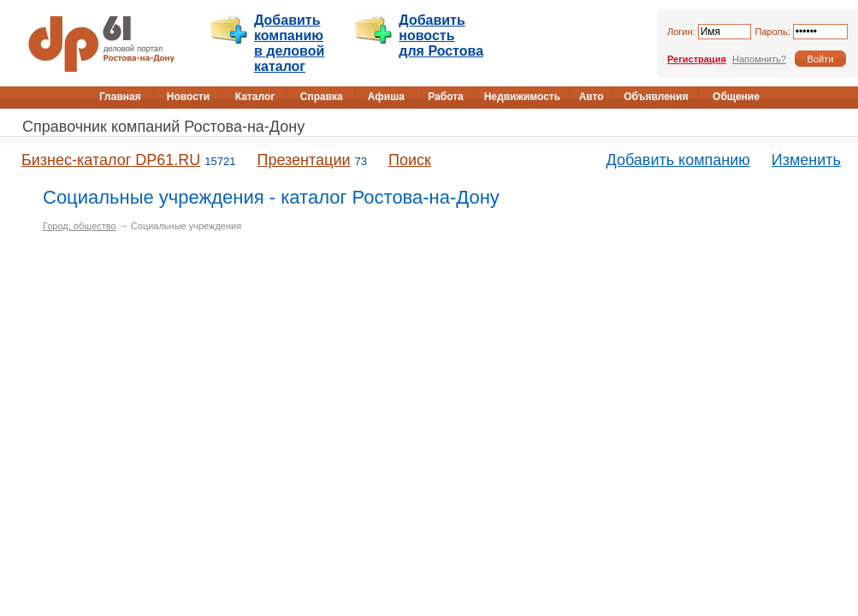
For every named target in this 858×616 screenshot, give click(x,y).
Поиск (410, 160)
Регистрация (697, 59)
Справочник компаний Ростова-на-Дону (163, 127)
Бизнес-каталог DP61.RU (111, 160)
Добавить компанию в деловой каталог (289, 43)
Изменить (806, 160)
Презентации (303, 160)
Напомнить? (759, 59)
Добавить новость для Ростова (441, 36)
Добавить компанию (678, 160)
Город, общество (80, 226)
